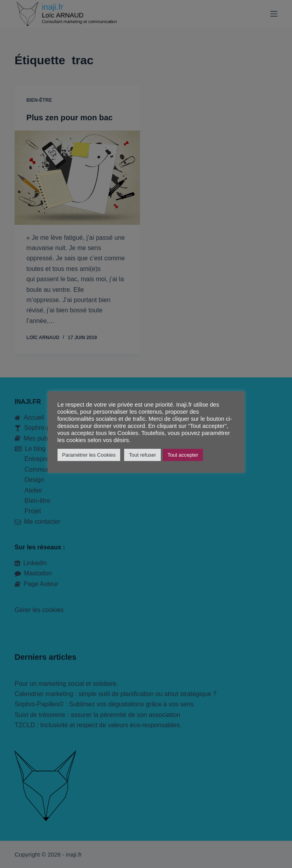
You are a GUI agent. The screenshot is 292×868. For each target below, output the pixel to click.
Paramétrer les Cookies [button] (89, 455)
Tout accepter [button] (183, 455)
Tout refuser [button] (142, 455)
